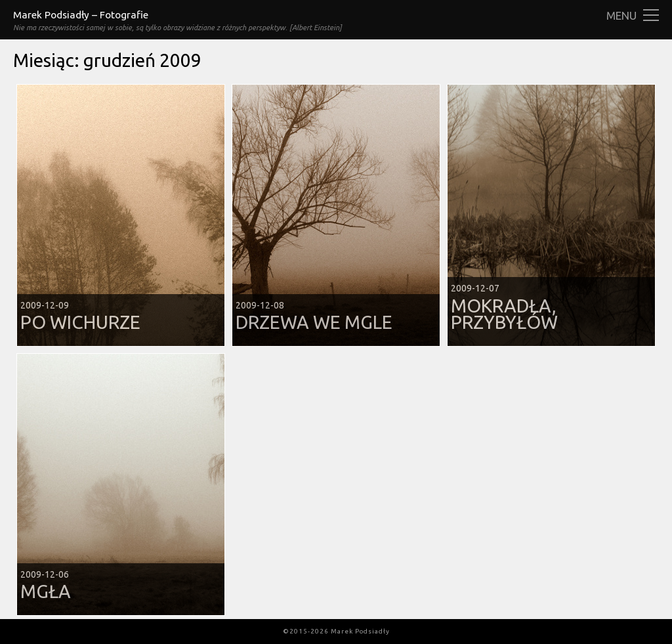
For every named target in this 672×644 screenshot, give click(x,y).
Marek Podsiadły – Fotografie (81, 15)
